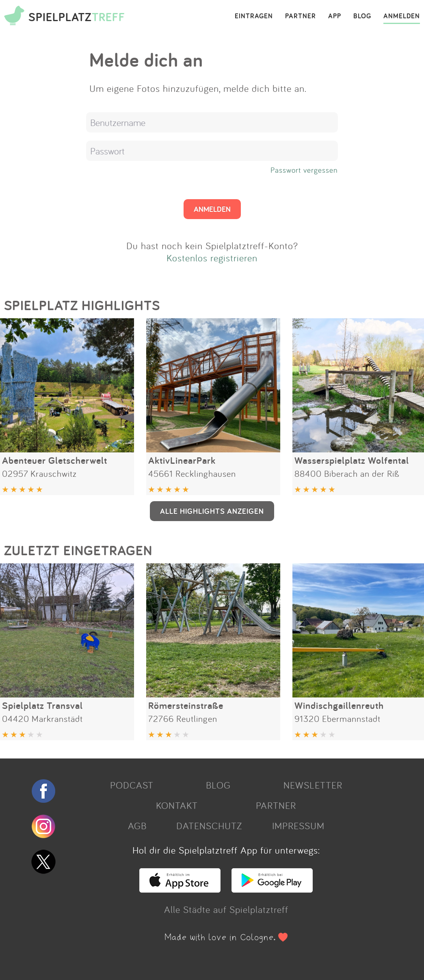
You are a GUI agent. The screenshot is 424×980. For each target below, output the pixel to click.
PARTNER (301, 16)
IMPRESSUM (298, 826)
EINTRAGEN (254, 16)
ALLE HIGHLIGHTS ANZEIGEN (212, 511)
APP (335, 16)
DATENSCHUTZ (209, 826)
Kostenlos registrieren (212, 258)
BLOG (362, 16)
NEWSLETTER (313, 785)
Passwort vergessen (304, 170)
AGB (137, 826)
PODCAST (132, 785)
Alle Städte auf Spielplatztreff (226, 909)
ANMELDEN (402, 16)
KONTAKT (177, 805)
